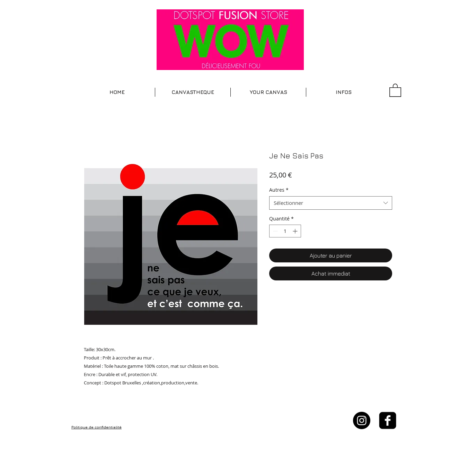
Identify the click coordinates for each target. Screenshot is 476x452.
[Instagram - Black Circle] (362, 420)
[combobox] (331, 203)
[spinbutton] (285, 231)
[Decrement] (275, 231)
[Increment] (296, 231)
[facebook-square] (388, 420)
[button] (193, 92)
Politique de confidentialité (96, 427)
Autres (279, 190)
